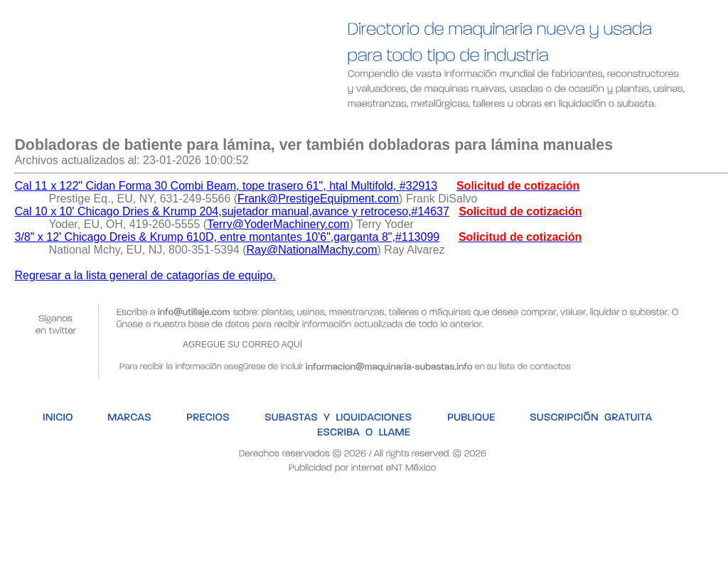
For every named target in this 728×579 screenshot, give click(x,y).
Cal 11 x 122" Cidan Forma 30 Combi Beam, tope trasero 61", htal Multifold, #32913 (226, 186)
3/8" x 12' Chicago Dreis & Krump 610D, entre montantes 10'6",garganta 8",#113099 (227, 237)
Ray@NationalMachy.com (312, 250)
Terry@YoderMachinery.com (278, 224)
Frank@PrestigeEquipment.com (318, 199)
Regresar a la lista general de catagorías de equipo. (145, 275)
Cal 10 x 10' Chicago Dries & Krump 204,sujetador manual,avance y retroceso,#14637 (231, 211)
